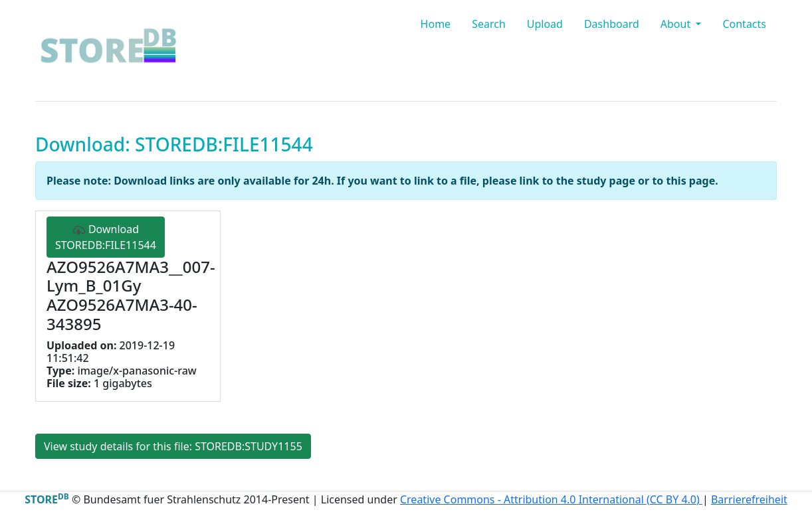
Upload (545, 24)
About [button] (677, 24)
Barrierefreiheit (749, 499)
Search (489, 24)
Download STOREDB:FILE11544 (106, 237)
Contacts (744, 24)
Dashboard (612, 24)
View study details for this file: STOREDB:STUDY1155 (173, 446)
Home (436, 24)
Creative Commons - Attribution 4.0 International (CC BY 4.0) (551, 499)
